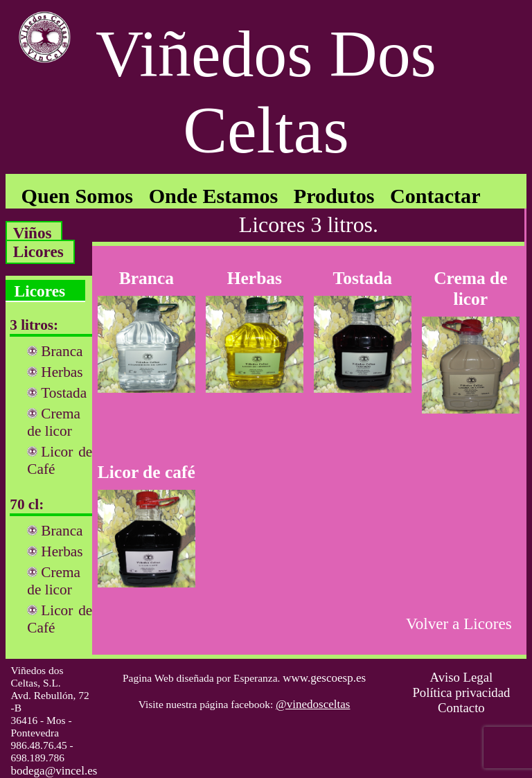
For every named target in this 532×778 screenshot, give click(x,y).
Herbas (62, 372)
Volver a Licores (459, 624)
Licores (38, 251)
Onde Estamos (214, 196)
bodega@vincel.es (54, 771)
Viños (33, 233)
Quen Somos (78, 196)
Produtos (334, 196)
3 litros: (34, 325)
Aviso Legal (462, 677)
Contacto (461, 708)
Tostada (64, 393)
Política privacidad (461, 692)
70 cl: (27, 504)
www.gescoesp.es (324, 678)
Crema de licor (54, 422)
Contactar (435, 196)
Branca (62, 351)
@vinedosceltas (313, 704)
